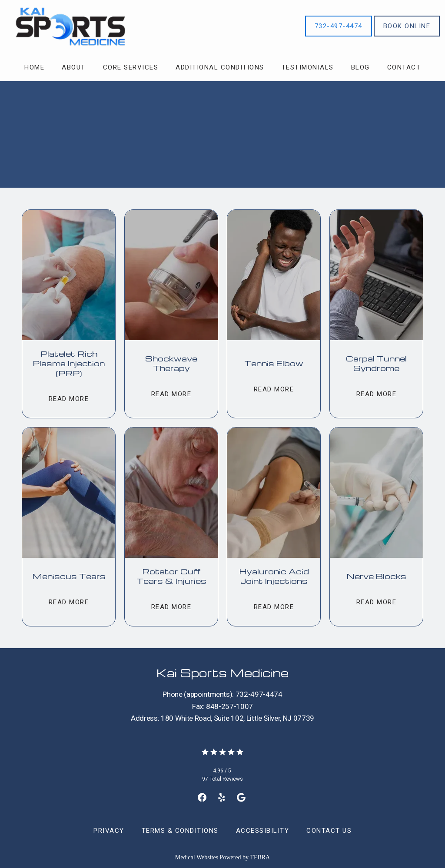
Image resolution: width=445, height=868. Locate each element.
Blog (360, 67)
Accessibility (263, 831)
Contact (404, 67)
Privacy (109, 831)
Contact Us (329, 831)
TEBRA (260, 857)
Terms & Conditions (180, 831)
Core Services (131, 67)
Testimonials (308, 67)
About (74, 67)
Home (34, 67)
